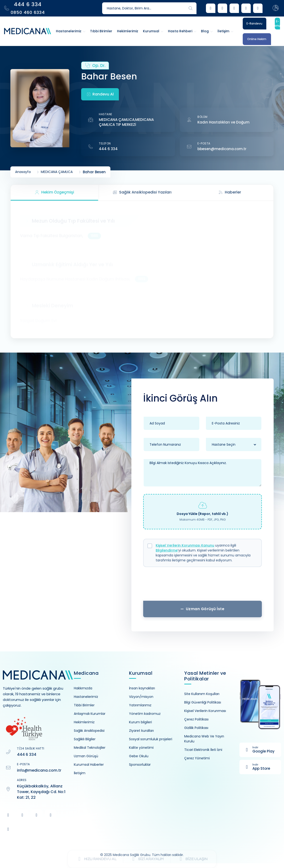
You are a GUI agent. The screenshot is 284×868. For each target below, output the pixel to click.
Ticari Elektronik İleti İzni (203, 750)
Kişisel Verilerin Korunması (205, 711)
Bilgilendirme (167, 550)
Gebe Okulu (139, 756)
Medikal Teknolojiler (90, 748)
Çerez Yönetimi (197, 758)
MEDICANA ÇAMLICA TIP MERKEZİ (126, 122)
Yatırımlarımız (140, 705)
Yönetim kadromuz (145, 714)
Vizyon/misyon (141, 697)
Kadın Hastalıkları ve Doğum (223, 122)
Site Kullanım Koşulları (202, 694)
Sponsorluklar (140, 765)
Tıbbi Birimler (84, 705)
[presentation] (203, 586)
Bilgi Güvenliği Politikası (203, 702)
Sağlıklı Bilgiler (85, 739)
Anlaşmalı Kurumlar (90, 714)
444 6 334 (108, 149)
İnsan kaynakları (142, 688)
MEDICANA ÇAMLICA (117, 120)
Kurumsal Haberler (89, 765)
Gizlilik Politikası (196, 728)
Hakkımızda (83, 688)
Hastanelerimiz (86, 697)
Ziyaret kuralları (141, 731)
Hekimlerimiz (84, 722)
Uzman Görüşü (86, 756)
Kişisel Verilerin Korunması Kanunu (185, 545)
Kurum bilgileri (140, 722)
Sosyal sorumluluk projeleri (151, 739)
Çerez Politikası (196, 719)
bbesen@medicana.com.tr (222, 149)
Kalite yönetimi (141, 748)
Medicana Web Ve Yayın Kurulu (204, 739)
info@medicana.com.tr (39, 770)
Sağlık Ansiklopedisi (89, 731)
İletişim (80, 773)
